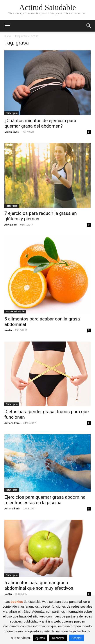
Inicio (8, 36)
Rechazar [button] (58, 638)
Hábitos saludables (15, 311)
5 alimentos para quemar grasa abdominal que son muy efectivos (39, 585)
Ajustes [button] (40, 638)
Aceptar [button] (76, 638)
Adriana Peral (12, 423)
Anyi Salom (11, 225)
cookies (17, 602)
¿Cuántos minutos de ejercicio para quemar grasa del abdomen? (40, 123)
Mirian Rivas (11, 132)
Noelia (8, 330)
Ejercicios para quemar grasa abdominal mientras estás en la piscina (46, 500)
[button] (7, 26)
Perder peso (12, 113)
